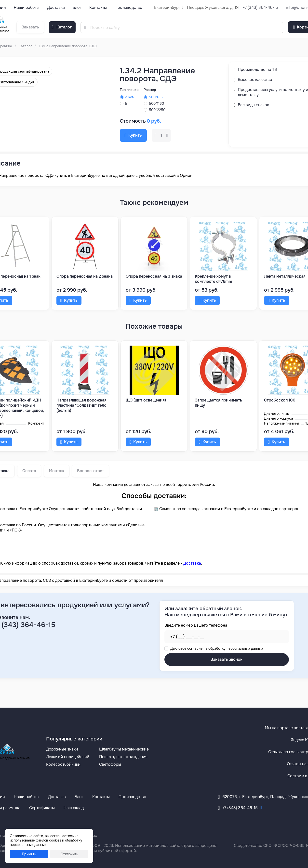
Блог (77, 7)
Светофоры (110, 764)
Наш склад (74, 808)
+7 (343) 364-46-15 (260, 7)
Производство (128, 7)
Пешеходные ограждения (123, 757)
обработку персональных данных (236, 648)
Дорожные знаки (62, 749)
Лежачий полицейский (68, 757)
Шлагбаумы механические (124, 749)
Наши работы (27, 7)
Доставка (56, 7)
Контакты (98, 7)
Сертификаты (42, 808)
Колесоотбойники (63, 764)
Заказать (30, 27)
